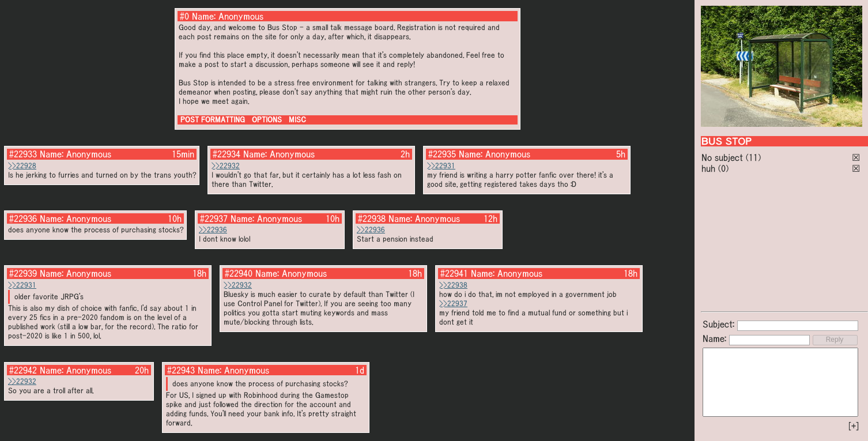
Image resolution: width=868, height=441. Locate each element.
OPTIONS (267, 120)
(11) (753, 157)
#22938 (372, 218)
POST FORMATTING (213, 120)
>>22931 (441, 166)
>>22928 (22, 166)
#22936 (23, 218)
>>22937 (453, 304)
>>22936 (213, 230)
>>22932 (226, 166)
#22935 (442, 154)
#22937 (214, 218)
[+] (854, 426)
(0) (723, 168)
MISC (297, 120)
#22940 (239, 273)
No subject (724, 157)
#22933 (23, 154)
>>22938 (453, 285)
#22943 (181, 370)
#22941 (454, 273)
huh (708, 168)
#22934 (227, 154)
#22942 (23, 370)
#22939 (23, 273)
